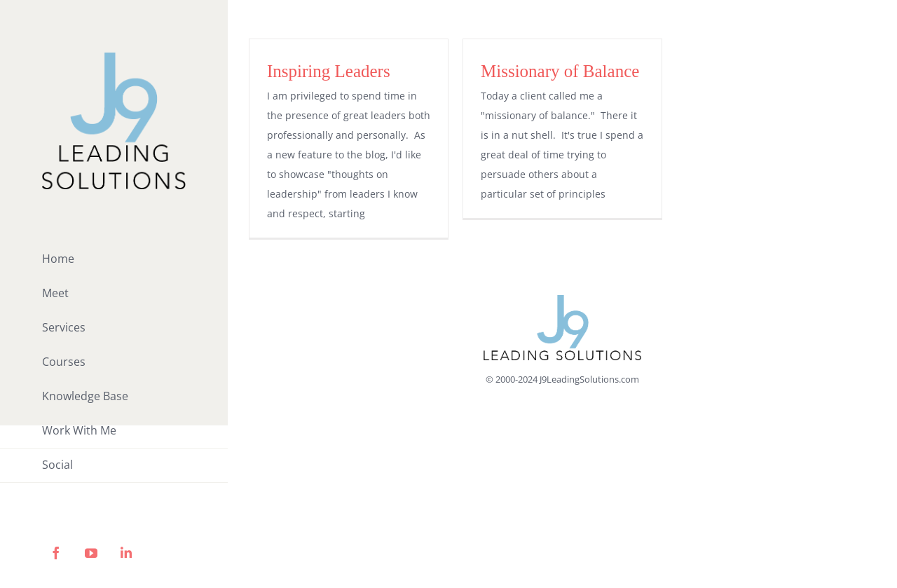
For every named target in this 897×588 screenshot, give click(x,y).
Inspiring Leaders (329, 71)
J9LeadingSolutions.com (589, 379)
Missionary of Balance (560, 71)
